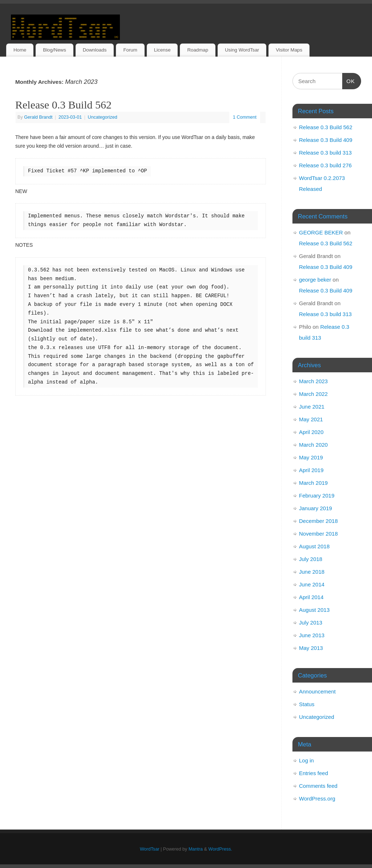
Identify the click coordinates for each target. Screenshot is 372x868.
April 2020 (311, 432)
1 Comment (245, 117)
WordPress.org (317, 799)
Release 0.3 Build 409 (326, 140)
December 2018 (318, 521)
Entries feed (314, 773)
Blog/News (54, 50)
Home (20, 50)
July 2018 (311, 559)
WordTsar (150, 849)
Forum (130, 50)
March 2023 (313, 381)
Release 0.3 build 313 (325, 153)
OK (349, 80)
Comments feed (318, 786)
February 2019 (317, 496)
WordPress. (220, 849)
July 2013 (311, 623)
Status (307, 704)
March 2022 (313, 394)
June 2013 (312, 635)
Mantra (196, 849)
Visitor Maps (289, 50)
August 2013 (314, 610)
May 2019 (311, 457)
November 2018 (318, 534)
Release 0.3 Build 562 (63, 105)
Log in (306, 760)
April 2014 (311, 597)
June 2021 (312, 407)
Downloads (95, 50)
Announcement (317, 691)
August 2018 (314, 546)
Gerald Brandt (38, 117)
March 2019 (313, 483)
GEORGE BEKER (321, 232)
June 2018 (312, 572)
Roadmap (198, 50)
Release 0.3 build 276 (325, 165)
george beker (315, 280)
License (162, 50)
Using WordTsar (242, 50)
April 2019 (311, 470)
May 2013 (311, 648)
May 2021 (311, 419)
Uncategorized (103, 117)
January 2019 (316, 508)
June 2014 (312, 584)
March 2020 (313, 445)
